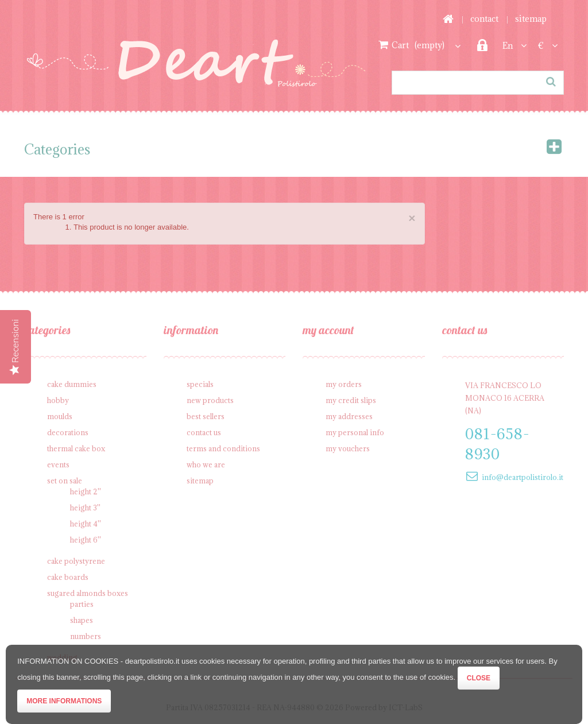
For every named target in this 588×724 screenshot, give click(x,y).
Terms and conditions (223, 448)
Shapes (82, 620)
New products (210, 400)
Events (58, 464)
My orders (344, 384)
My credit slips (351, 400)
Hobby (58, 400)
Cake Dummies (72, 384)
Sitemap (200, 481)
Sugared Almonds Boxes (88, 593)
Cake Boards (68, 577)
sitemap (531, 19)
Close (479, 678)
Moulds (60, 416)
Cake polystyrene (76, 561)
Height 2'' (86, 491)
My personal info (355, 432)
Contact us (204, 432)
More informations (64, 701)
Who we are (206, 464)
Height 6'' (86, 540)
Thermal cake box (76, 448)
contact (484, 19)
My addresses (349, 416)
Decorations (68, 432)
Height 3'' (85, 508)
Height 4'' (86, 524)
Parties (82, 604)
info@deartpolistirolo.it (523, 477)
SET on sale (65, 481)
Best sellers (206, 416)
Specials (200, 384)
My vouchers (348, 448)
